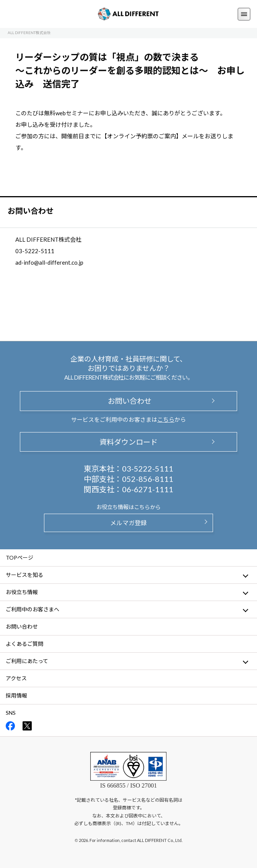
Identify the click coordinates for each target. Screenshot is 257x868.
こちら (166, 419)
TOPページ (20, 558)
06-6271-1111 (148, 489)
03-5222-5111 (148, 468)
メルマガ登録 (128, 523)
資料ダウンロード (128, 442)
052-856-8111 (148, 479)
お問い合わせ (128, 401)
